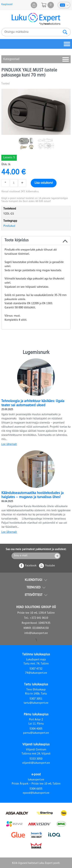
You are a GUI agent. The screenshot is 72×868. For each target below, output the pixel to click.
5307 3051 (36, 699)
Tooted (5, 84)
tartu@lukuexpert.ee (36, 703)
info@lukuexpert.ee (36, 633)
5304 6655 (36, 789)
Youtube (50, 566)
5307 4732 (36, 669)
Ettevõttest (34, 595)
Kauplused (7, 5)
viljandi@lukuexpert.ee (36, 763)
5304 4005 (36, 729)
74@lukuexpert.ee (36, 673)
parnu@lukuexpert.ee (36, 733)
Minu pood (34, 5)
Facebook (31, 566)
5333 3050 (36, 759)
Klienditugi (33, 580)
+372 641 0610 (39, 618)
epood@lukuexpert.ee (36, 793)
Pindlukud (9, 226)
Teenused (34, 588)
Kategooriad (11, 59)
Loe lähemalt (9, 445)
